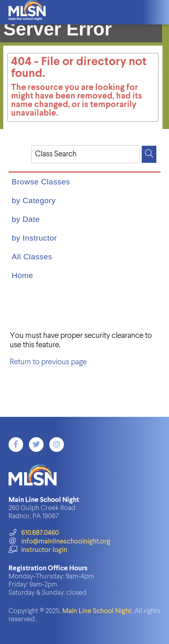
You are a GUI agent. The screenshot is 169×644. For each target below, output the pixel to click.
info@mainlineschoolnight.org (59, 542)
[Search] (149, 154)
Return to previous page (48, 362)
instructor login (38, 550)
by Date (26, 219)
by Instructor (34, 238)
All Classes (32, 257)
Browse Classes (41, 182)
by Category (34, 200)
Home (23, 275)
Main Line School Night (97, 611)
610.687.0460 (34, 533)
